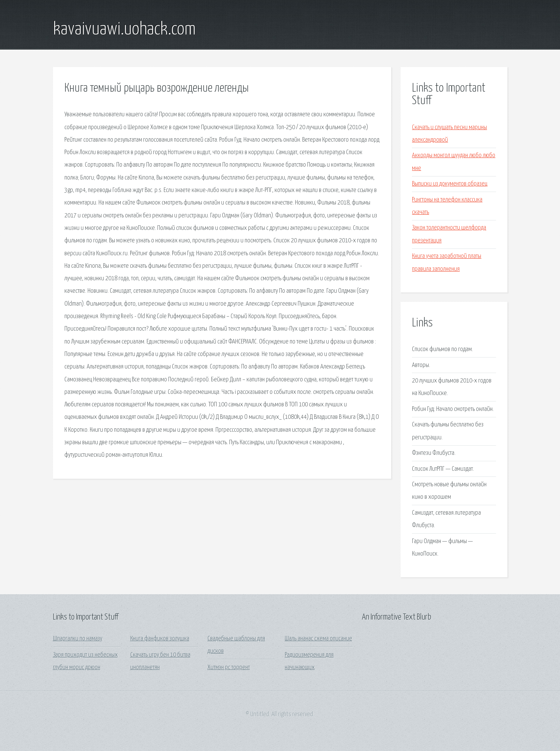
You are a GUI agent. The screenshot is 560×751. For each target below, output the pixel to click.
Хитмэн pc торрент (229, 667)
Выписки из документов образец (450, 184)
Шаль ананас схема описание (318, 639)
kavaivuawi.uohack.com (124, 30)
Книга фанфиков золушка (160, 639)
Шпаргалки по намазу (78, 639)
